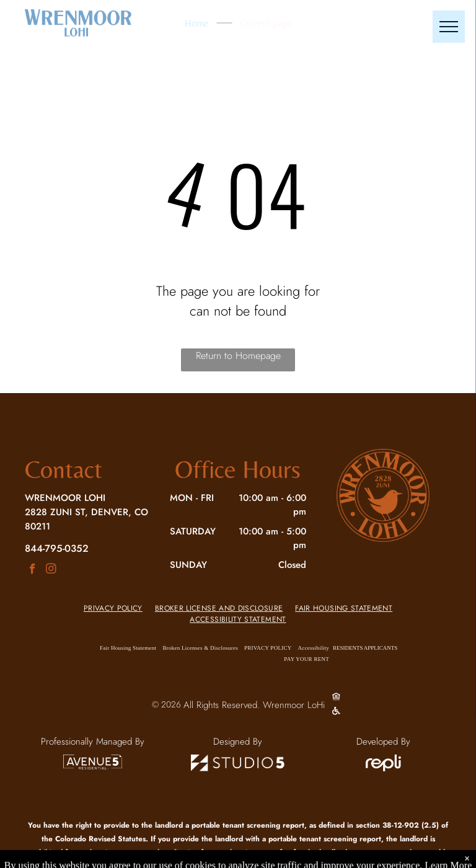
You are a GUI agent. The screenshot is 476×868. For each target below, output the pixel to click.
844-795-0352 (57, 548)
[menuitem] (113, 608)
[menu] (449, 27)
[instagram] (51, 570)
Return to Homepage (238, 356)
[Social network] (336, 698)
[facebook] (33, 570)
